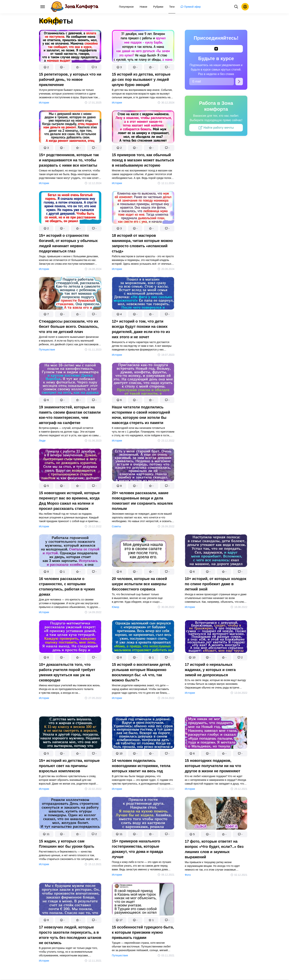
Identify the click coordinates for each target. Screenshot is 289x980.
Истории (44, 103)
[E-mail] (212, 82)
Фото (188, 875)
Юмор (115, 607)
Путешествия (47, 350)
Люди (42, 441)
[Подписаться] (239, 82)
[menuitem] (126, 7)
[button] (46, 67)
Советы (116, 526)
